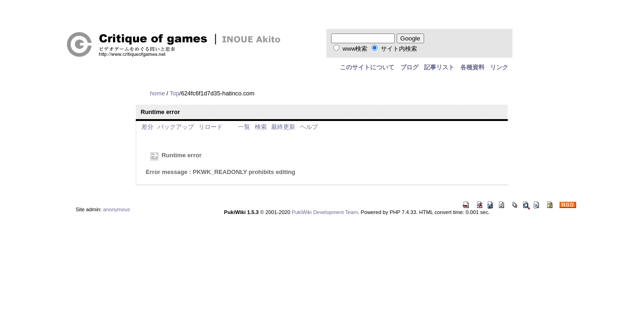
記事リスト (439, 67)
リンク (499, 67)
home (157, 93)
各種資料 (472, 67)
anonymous (117, 209)
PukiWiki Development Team (325, 212)
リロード (211, 127)
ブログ (409, 67)
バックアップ (176, 127)
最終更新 (283, 127)
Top (175, 93)
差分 (147, 127)
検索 (261, 127)
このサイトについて (367, 67)
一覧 (244, 127)
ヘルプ (309, 127)
